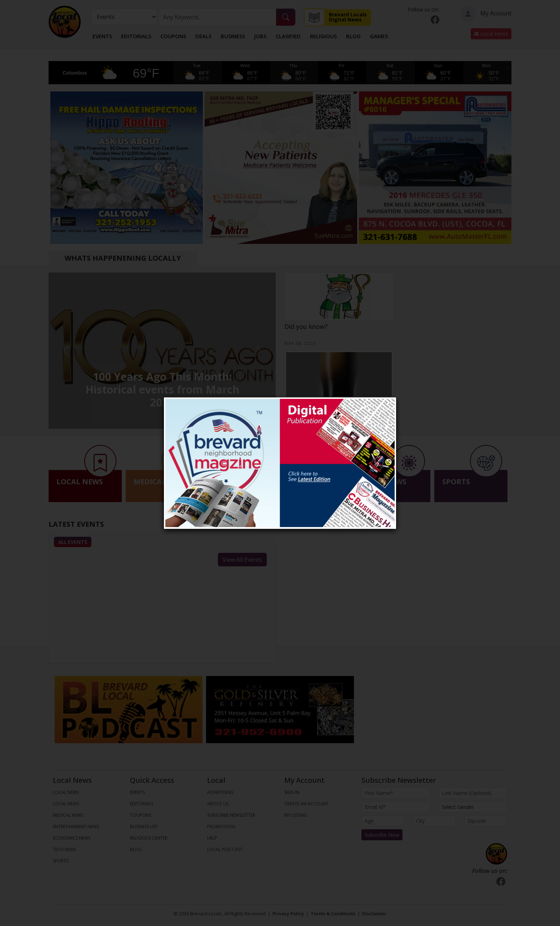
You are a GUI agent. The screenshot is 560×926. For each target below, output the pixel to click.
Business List (144, 827)
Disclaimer (374, 914)
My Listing (296, 815)
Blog (353, 36)
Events (102, 36)
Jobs (260, 36)
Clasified (288, 36)
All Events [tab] (73, 542)
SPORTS (61, 861)
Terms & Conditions (333, 914)
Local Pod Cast (225, 849)
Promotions (221, 827)
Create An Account (306, 804)
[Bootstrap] (496, 854)
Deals (203, 36)
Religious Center (149, 838)
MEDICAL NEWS (68, 815)
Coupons (173, 36)
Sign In (292, 792)
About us (218, 804)
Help (212, 838)
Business (233, 36)
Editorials (136, 36)
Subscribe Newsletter (231, 815)
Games (379, 36)
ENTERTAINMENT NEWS (76, 827)
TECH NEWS (64, 849)
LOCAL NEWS (66, 792)
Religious (323, 36)
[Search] (217, 17)
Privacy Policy (288, 914)
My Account (486, 14)
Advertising (220, 792)
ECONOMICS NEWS (72, 838)
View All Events (242, 560)
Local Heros (491, 34)
